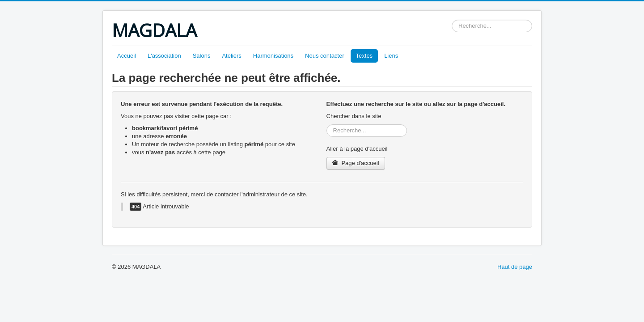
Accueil (127, 56)
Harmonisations (273, 56)
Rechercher (452, 20)
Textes (364, 56)
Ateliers (231, 56)
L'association (164, 56)
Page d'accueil (356, 163)
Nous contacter (324, 56)
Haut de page (515, 267)
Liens (391, 56)
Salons (202, 56)
